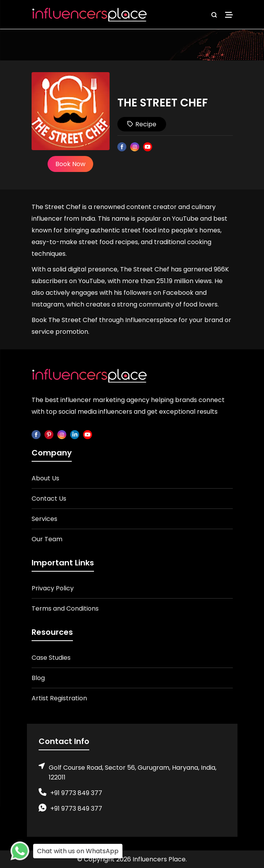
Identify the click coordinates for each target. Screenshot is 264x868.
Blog (38, 678)
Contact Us (49, 499)
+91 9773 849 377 (76, 793)
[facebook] (36, 434)
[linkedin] (75, 434)
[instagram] (62, 434)
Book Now (70, 164)
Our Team (47, 539)
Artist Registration (59, 698)
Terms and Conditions (65, 608)
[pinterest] (49, 434)
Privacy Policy (53, 588)
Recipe (142, 124)
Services (44, 519)
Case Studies (51, 658)
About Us (45, 478)
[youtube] (88, 434)
